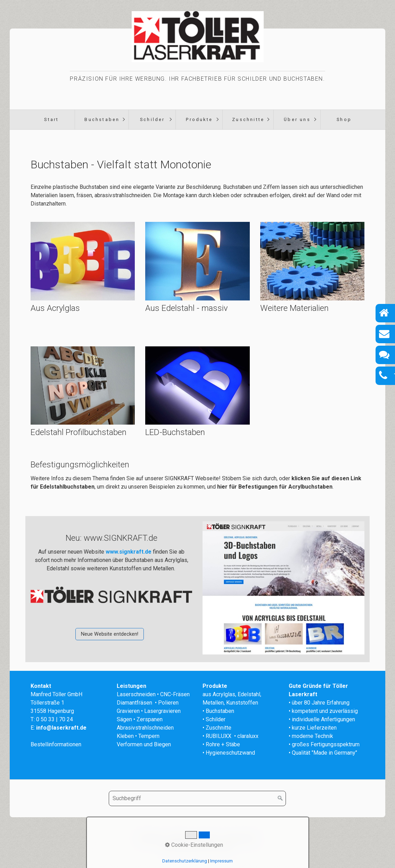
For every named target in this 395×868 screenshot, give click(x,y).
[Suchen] (280, 798)
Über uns (297, 119)
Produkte (199, 119)
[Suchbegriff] (197, 798)
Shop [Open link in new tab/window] (344, 119)
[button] (110, 634)
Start (51, 119)
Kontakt (178, 838)
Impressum (206, 838)
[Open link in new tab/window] (283, 588)
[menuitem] (51, 120)
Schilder (153, 119)
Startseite (152, 838)
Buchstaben (102, 119)
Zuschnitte (248, 119)
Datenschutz (240, 838)
